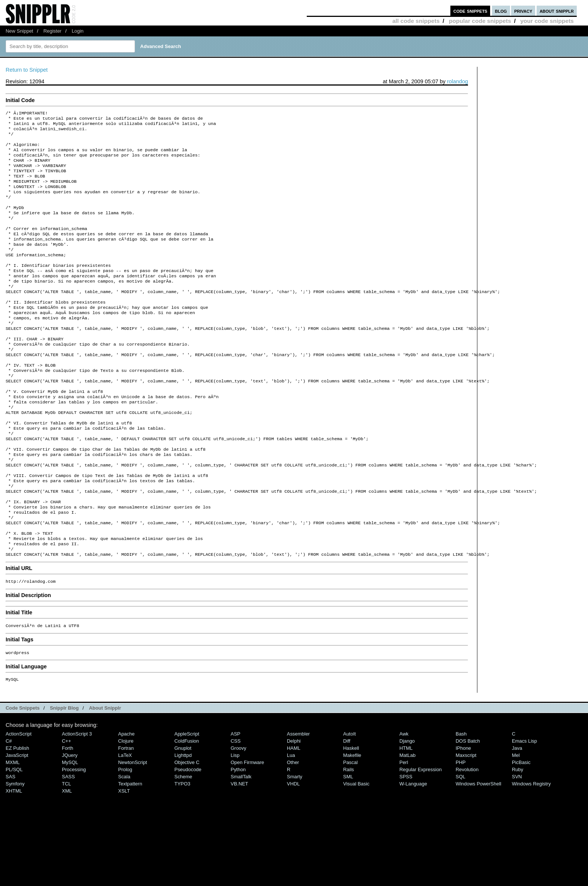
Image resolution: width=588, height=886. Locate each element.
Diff (347, 808)
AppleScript (187, 801)
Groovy (238, 815)
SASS (68, 843)
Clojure (126, 808)
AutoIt (349, 801)
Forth (67, 815)
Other (293, 829)
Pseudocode (188, 836)
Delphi (294, 808)
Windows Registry (531, 851)
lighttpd (183, 822)
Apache (126, 801)
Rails (349, 836)
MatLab (407, 822)
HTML (406, 815)
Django (407, 808)
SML (348, 843)
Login (78, 31)
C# (9, 808)
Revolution (467, 836)
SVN (517, 843)
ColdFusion (187, 808)
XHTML (14, 858)
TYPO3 (182, 851)
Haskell (351, 815)
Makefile (352, 822)
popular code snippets (480, 21)
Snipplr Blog (64, 775)
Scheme (183, 843)
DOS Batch (468, 808)
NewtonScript (133, 829)
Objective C (187, 829)
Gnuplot (183, 815)
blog (501, 11)
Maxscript (466, 822)
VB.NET (239, 851)
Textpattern (130, 851)
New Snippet (19, 31)
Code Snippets (23, 775)
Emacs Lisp (524, 808)
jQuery (70, 822)
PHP (461, 829)
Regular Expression (421, 836)
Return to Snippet (27, 70)
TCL (66, 851)
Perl (404, 829)
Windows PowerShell (478, 851)
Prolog (125, 836)
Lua (291, 822)
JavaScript (17, 822)
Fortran (126, 815)
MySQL (70, 829)
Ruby (517, 836)
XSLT (124, 858)
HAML (294, 815)
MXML (13, 829)
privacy (523, 11)
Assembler (298, 801)
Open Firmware (247, 829)
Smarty (295, 843)
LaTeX (125, 822)
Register (52, 31)
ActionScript (19, 801)
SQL (460, 843)
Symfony (15, 851)
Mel (516, 822)
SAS (10, 843)
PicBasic (521, 829)
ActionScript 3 (77, 801)
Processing (74, 836)
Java (517, 815)
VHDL (293, 851)
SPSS (406, 843)
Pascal (350, 829)
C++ (66, 808)
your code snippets (547, 21)
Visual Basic (356, 851)
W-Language (413, 851)
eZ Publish (17, 815)
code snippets (470, 11)
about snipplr (557, 11)
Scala (124, 843)
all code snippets (416, 21)
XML (67, 858)
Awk (404, 801)
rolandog (457, 81)
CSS (236, 808)
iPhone (463, 815)
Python (238, 836)
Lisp (235, 822)
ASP (235, 801)
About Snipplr (105, 775)
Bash (461, 801)
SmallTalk (241, 843)
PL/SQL (14, 836)
